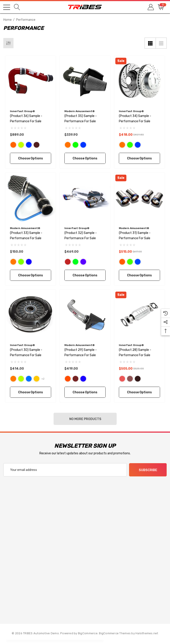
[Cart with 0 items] (161, 7)
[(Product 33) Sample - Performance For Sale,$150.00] (31, 198)
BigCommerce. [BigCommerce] (88, 633)
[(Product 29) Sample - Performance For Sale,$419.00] (85, 315)
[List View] (161, 43)
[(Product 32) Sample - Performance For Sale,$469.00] (85, 198)
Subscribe (148, 470)
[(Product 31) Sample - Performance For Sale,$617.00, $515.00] (139, 198)
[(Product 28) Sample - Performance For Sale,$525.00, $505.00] (139, 315)
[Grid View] (150, 43)
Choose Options (31, 158)
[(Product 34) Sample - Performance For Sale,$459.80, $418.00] (139, 81)
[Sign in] (150, 7)
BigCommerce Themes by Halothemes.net (128, 633)
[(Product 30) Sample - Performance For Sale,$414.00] (31, 315)
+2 (43, 379)
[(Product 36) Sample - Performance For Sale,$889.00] (31, 81)
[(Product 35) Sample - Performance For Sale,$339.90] (85, 81)
